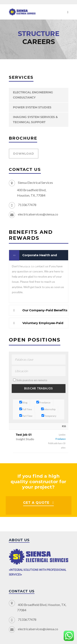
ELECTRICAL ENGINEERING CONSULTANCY (33, 95)
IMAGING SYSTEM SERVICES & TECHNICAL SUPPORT (35, 120)
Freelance (43, 402)
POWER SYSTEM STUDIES (32, 107)
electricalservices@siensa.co (38, 214)
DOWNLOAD (24, 154)
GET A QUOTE (36, 503)
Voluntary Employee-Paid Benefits (43, 325)
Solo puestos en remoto (32, 380)
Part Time (26, 416)
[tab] (39, 255)
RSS (64, 426)
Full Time (26, 409)
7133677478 (27, 205)
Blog (23, 402)
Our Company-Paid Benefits (45, 310)
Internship (48, 409)
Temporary (49, 416)
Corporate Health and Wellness (40, 257)
